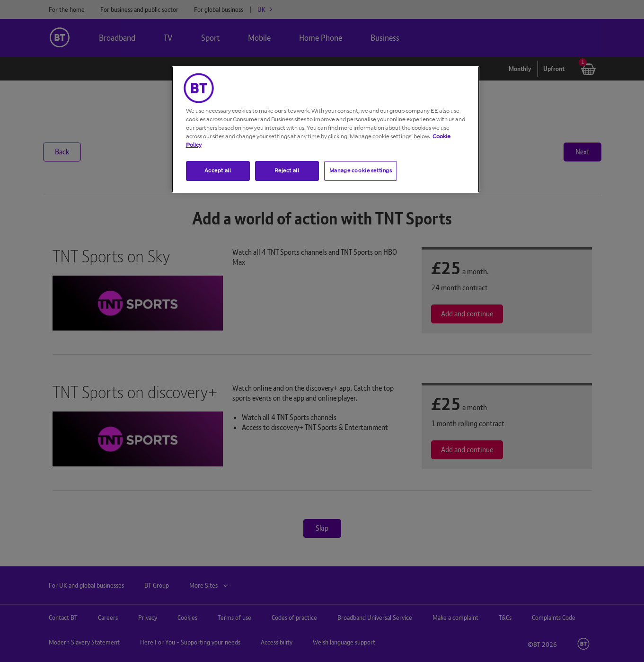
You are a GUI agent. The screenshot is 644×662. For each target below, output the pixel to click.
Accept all (218, 170)
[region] (326, 130)
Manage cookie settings (361, 170)
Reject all (287, 170)
